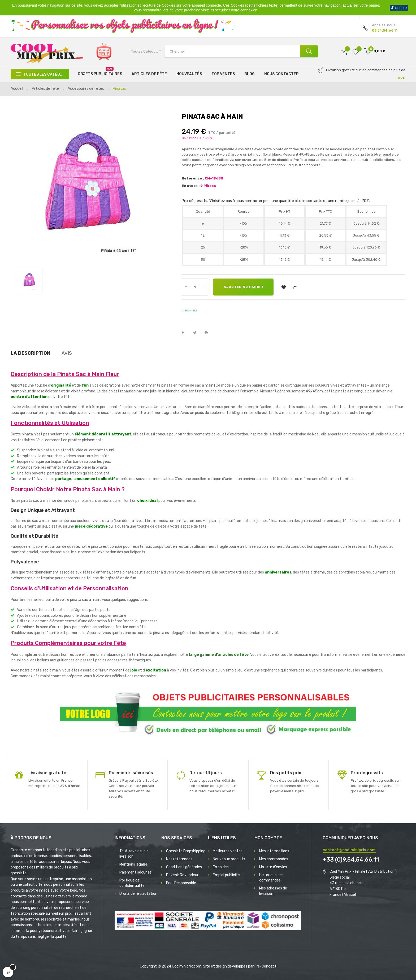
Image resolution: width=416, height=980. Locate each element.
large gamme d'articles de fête (219, 655)
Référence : (193, 178)
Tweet (197, 333)
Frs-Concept (265, 966)
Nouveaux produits (229, 859)
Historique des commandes (271, 878)
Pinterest (209, 333)
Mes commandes (274, 859)
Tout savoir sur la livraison (134, 854)
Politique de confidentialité (132, 883)
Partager (186, 333)
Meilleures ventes (228, 851)
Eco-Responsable (181, 883)
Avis (67, 353)
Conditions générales (184, 867)
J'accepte (399, 8)
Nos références (179, 859)
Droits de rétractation (138, 894)
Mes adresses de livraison (273, 891)
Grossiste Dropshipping (186, 851)
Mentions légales (134, 864)
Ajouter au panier (243, 287)
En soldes (221, 867)
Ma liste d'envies (273, 867)
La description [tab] (30, 353)
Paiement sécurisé (135, 872)
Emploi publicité (226, 875)
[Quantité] (195, 287)
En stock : (191, 186)
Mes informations (274, 851)
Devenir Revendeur (182, 875)
